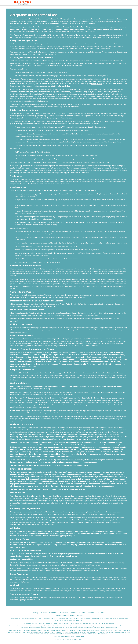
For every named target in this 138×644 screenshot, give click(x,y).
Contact (103, 614)
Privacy (35, 614)
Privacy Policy (97, 85)
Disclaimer (64, 614)
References (93, 614)
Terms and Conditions (49, 614)
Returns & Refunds (78, 614)
